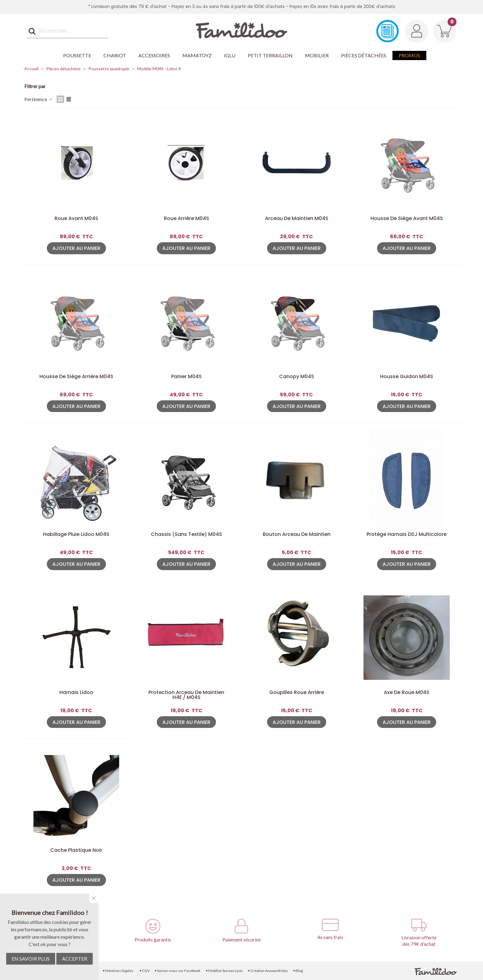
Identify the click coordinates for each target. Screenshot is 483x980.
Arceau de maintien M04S (297, 218)
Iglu (230, 55)
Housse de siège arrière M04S (76, 377)
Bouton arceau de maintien (297, 534)
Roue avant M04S (76, 218)
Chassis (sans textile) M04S (187, 534)
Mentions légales (118, 971)
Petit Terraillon (270, 55)
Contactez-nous (34, 971)
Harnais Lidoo (76, 692)
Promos (409, 55)
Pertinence (39, 99)
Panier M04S (187, 377)
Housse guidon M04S (407, 377)
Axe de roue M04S (407, 692)
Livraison (64, 971)
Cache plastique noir (76, 850)
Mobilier (317, 55)
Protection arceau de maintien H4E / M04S (186, 695)
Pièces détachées (364, 55)
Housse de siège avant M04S (407, 218)
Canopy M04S (297, 377)
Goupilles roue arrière (297, 692)
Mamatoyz (197, 55)
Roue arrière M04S (187, 218)
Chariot (115, 55)
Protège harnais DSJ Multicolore (407, 534)
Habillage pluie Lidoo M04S (76, 534)
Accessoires (154, 55)
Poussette (77, 55)
